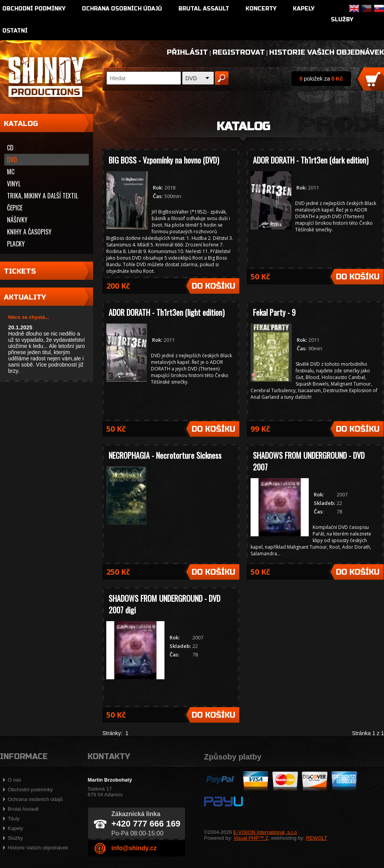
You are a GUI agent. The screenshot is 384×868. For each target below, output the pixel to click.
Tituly (14, 819)
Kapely (304, 9)
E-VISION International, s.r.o (265, 832)
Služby (342, 20)
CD (10, 148)
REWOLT (317, 838)
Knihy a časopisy (29, 232)
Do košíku (214, 286)
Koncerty (261, 9)
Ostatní (15, 31)
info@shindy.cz (134, 848)
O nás (15, 780)
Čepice (15, 208)
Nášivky (17, 220)
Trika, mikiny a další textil (42, 196)
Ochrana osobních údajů (122, 9)
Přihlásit (187, 52)
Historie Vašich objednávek (327, 52)
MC (11, 172)
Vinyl (14, 184)
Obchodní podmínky (34, 9)
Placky (16, 244)
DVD (191, 78)
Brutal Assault (204, 9)
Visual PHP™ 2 (251, 838)
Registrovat (239, 52)
